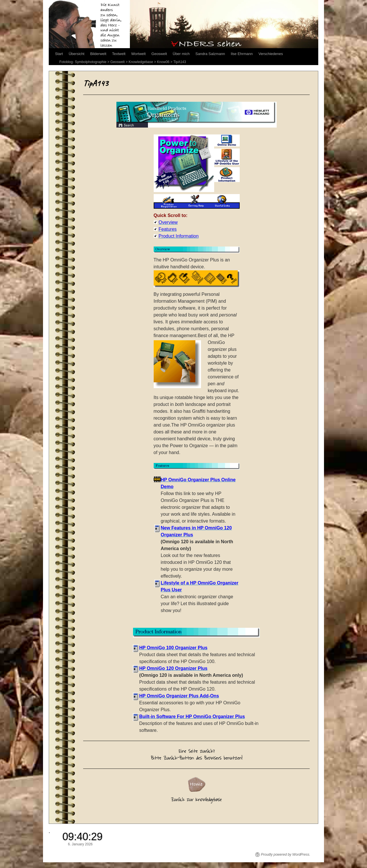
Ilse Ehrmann (242, 54)
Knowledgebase (141, 62)
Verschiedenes (271, 54)
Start (59, 54)
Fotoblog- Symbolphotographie (83, 62)
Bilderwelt (98, 54)
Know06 (163, 62)
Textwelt (119, 54)
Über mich (181, 54)
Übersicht (76, 54)
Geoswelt (159, 54)
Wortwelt (138, 54)
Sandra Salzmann (210, 54)
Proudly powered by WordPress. (286, 855)
